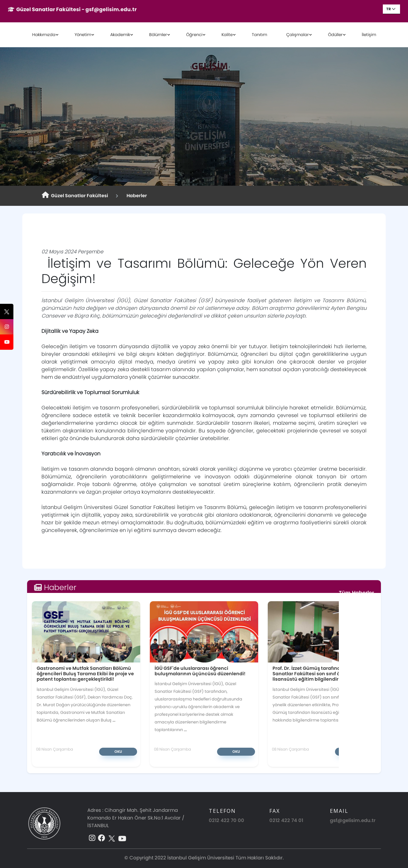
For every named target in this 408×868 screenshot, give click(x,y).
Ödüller (335, 35)
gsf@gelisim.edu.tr (353, 820)
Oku (118, 752)
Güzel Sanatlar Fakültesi (75, 195)
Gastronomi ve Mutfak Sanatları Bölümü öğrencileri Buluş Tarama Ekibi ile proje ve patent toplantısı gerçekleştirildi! (85, 674)
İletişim (369, 35)
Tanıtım (259, 35)
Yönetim (83, 35)
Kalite (227, 35)
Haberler (136, 196)
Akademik (120, 35)
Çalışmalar (298, 35)
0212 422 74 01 (286, 820)
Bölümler (158, 35)
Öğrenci (194, 35)
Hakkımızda (44, 35)
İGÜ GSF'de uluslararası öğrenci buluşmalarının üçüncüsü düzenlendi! (200, 671)
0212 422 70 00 (226, 820)
